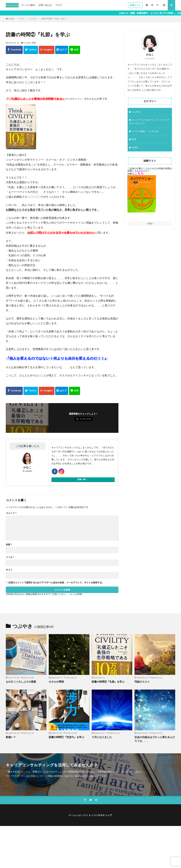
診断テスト (135, 5)
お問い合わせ (45, 5)
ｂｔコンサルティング (100, 815)
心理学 (135, 147)
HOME (11, 19)
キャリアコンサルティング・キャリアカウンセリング (149, 121)
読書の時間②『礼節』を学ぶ (54, 19)
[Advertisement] (89, 847)
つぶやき (33, 19)
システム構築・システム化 (145, 131)
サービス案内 (28, 5)
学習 (34, 43)
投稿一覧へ (82, 479)
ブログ (58, 5)
